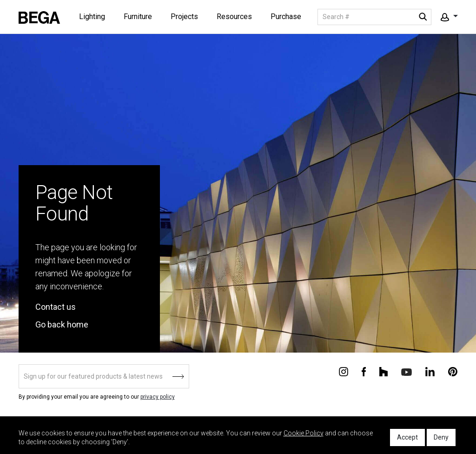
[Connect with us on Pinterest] (453, 371)
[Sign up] (104, 376)
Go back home (62, 324)
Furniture (138, 17)
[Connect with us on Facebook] (364, 371)
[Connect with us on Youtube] (407, 371)
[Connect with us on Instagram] (344, 371)
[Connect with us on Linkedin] (430, 371)
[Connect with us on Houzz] (383, 371)
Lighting (92, 17)
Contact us (56, 307)
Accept (407, 437)
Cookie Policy (304, 433)
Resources (234, 17)
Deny (441, 437)
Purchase (286, 17)
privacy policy (158, 397)
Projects (184, 17)
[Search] (374, 17)
